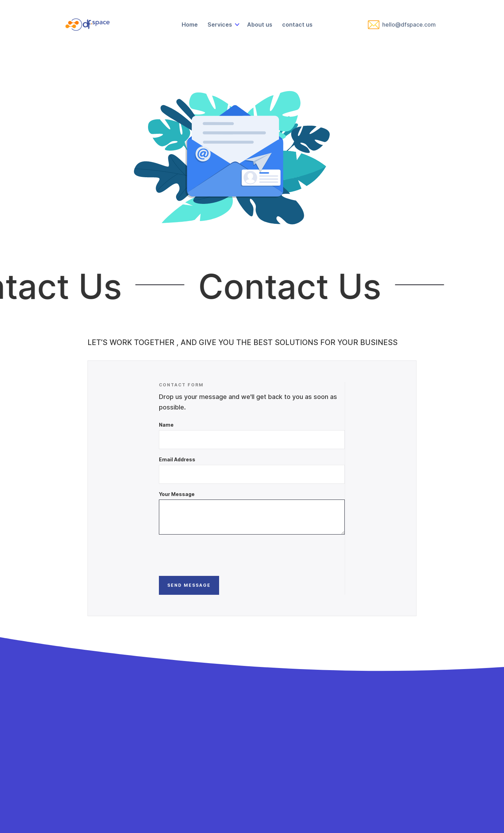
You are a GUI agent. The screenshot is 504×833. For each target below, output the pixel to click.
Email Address (177, 459)
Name (166, 425)
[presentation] (212, 555)
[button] (222, 25)
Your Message (177, 494)
